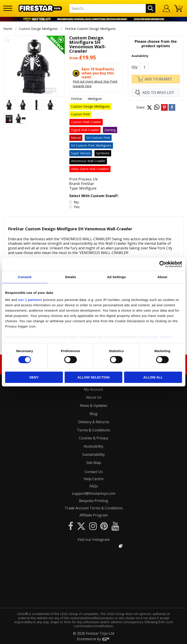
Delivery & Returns (94, 422)
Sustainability (93, 454)
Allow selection (93, 377)
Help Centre (94, 479)
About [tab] (162, 277)
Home (8, 29)
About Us (94, 397)
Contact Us (94, 472)
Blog (93, 414)
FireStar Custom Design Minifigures (90, 29)
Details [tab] (71, 277)
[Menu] (8, 8)
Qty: (135, 67)
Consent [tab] (25, 277)
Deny (34, 377)
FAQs (94, 486)
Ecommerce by (93, 639)
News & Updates (94, 405)
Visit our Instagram (93, 539)
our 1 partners (30, 300)
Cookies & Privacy (94, 438)
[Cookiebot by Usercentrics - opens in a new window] (162, 264)
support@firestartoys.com (94, 493)
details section (160, 337)
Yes (76, 207)
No (76, 202)
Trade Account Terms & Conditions (94, 508)
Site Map (94, 463)
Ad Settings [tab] (116, 277)
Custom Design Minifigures (38, 29)
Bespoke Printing (93, 501)
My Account (93, 389)
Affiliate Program (94, 515)
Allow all (153, 377)
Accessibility (93, 446)
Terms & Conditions (93, 430)
